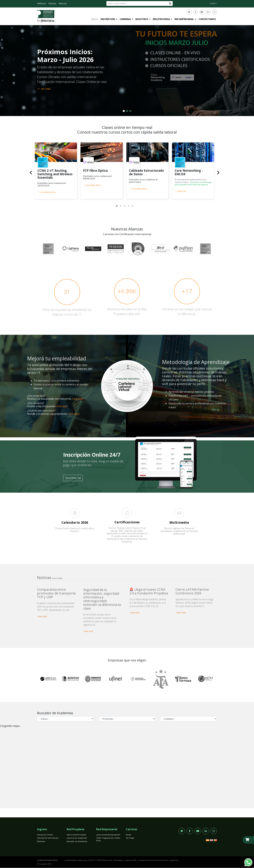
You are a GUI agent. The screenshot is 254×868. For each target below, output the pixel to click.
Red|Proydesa (161, 19)
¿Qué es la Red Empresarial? (108, 835)
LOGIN (213, 3)
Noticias (52, 3)
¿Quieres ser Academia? (77, 838)
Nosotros (142, 19)
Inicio (95, 19)
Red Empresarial (184, 19)
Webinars (42, 3)
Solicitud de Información (48, 838)
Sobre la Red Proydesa (76, 835)
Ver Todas (130, 838)
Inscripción (108, 19)
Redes (128, 835)
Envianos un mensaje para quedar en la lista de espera (193, 183)
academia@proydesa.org (75, 860)
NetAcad (63, 3)
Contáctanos (207, 19)
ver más (44, 89)
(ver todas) (57, 578)
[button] (117, 206)
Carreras (125, 19)
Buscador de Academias (77, 841)
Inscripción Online (45, 835)
